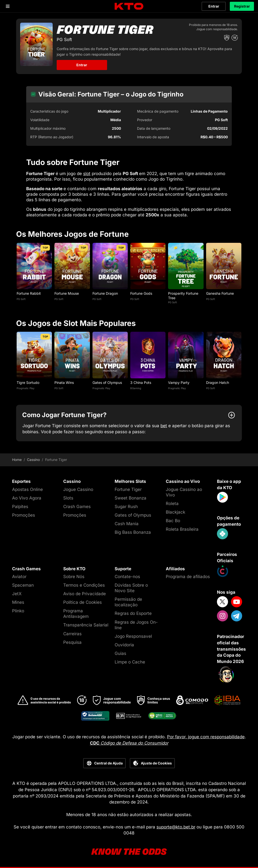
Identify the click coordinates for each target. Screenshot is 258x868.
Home (17, 460)
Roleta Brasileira (182, 529)
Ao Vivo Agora (27, 498)
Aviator (19, 577)
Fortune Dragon (105, 293)
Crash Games (77, 507)
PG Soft (21, 299)
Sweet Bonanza (131, 498)
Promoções (24, 515)
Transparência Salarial (86, 625)
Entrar (214, 6)
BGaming (136, 388)
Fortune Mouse (67, 293)
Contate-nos (127, 577)
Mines (18, 602)
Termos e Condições (84, 585)
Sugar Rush (126, 507)
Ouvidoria (124, 645)
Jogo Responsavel (133, 636)
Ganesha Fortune (220, 293)
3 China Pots (141, 382)
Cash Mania (127, 524)
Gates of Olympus (107, 382)
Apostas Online (27, 489)
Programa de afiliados (188, 577)
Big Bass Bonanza (133, 532)
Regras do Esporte (133, 613)
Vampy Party (179, 382)
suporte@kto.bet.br (176, 827)
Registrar (242, 6)
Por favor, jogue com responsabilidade (206, 737)
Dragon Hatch (218, 382)
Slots (68, 498)
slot (87, 174)
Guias (120, 653)
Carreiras (72, 634)
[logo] (129, 6)
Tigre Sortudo (28, 382)
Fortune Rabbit (29, 293)
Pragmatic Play (26, 388)
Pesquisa (72, 642)
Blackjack (175, 512)
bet (164, 426)
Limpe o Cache (130, 662)
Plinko (18, 611)
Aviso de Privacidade (85, 594)
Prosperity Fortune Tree (183, 296)
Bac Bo (173, 521)
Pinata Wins (64, 382)
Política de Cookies (83, 602)
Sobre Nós (74, 577)
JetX (17, 594)
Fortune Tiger (128, 489)
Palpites (20, 507)
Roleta (172, 504)
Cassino (33, 460)
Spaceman (23, 585)
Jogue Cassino (78, 489)
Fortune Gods (141, 293)
